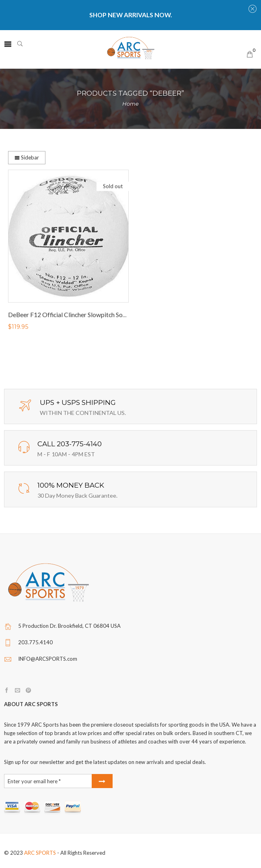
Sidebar (27, 157)
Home (130, 104)
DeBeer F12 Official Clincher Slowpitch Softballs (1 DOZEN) (90, 315)
